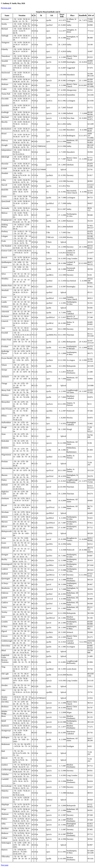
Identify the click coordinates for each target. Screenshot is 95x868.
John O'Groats (7, 409)
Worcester (5, 19)
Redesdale (5, 441)
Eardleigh (5, 112)
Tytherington (6, 843)
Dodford (5, 574)
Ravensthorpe (7, 786)
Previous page (6, 8)
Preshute (5, 461)
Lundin (4, 302)
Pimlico (4, 819)
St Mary (4, 626)
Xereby (4, 24)
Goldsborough (7, 641)
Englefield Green (5, 656)
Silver (4, 274)
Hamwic (5, 850)
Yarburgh (5, 36)
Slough (4, 427)
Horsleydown (6, 129)
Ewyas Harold (7, 358)
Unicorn (4, 636)
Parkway (5, 140)
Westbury (5, 307)
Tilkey (4, 66)
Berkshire (5, 448)
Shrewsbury (6, 646)
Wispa (4, 809)
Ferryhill (5, 333)
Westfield (5, 290)
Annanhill (5, 679)
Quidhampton (7, 262)
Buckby (4, 559)
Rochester (5, 316)
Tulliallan (5, 774)
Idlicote (4, 527)
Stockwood (6, 73)
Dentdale (5, 173)
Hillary (4, 416)
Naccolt (4, 185)
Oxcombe (5, 99)
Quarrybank (6, 201)
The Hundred (6, 246)
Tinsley (4, 607)
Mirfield (5, 485)
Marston (5, 522)
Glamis (4, 197)
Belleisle (5, 517)
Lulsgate (5, 236)
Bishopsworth (7, 531)
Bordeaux (5, 707)
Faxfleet (4, 79)
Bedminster (6, 744)
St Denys (5, 583)
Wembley (5, 279)
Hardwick (5, 726)
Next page (5, 865)
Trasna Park (6, 94)
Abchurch (5, 377)
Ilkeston (4, 475)
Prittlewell (5, 548)
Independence (7, 150)
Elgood (4, 631)
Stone (4, 434)
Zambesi (5, 765)
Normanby (5, 208)
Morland (5, 29)
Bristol (4, 134)
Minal (4, 650)
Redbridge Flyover (5, 352)
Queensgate (6, 579)
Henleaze (5, 84)
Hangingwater (7, 220)
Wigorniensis (6, 455)
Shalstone (5, 814)
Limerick (5, 321)
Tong (3, 667)
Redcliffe (5, 190)
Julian (4, 538)
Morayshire (6, 402)
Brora (4, 716)
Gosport (4, 267)
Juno (3, 328)
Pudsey (4, 480)
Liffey (4, 180)
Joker (3, 690)
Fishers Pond (6, 340)
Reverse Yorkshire (5, 661)
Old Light (5, 674)
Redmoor (5, 833)
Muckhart (5, 828)
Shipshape (5, 805)
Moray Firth (6, 390)
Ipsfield (4, 598)
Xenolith (5, 61)
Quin (3, 617)
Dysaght (5, 145)
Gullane (4, 838)
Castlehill (5, 779)
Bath (3, 751)
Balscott (4, 758)
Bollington (5, 737)
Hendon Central (4, 698)
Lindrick (5, 569)
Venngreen (5, 43)
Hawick (4, 257)
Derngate (5, 555)
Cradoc (4, 89)
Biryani (4, 505)
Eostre (4, 543)
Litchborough (6, 770)
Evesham (5, 346)
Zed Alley (5, 702)
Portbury (5, 231)
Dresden (5, 685)
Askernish (5, 312)
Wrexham (5, 512)
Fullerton (5, 593)
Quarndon (5, 105)
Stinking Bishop (5, 226)
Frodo (4, 241)
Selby (4, 824)
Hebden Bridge (4, 712)
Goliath (4, 168)
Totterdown (6, 56)
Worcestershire (7, 468)
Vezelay (4, 612)
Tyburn (4, 365)
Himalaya (5, 395)
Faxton (4, 297)
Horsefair (5, 164)
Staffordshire (6, 422)
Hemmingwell (7, 564)
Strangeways (6, 731)
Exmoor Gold (7, 251)
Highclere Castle (5, 493)
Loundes (5, 622)
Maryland (5, 117)
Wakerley (5, 791)
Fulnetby (5, 49)
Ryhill (4, 721)
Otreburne (5, 498)
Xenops (4, 370)
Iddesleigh (5, 157)
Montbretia (6, 588)
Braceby (5, 122)
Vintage (4, 383)
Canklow (5, 603)
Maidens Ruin (7, 286)
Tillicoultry (6, 857)
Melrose (4, 213)
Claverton (5, 798)
